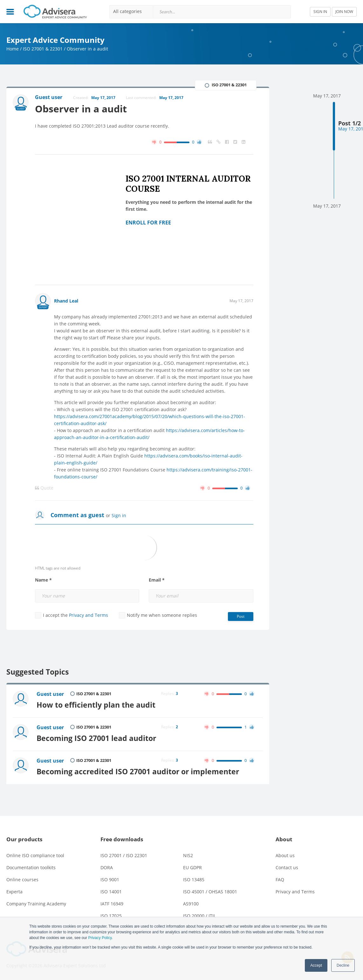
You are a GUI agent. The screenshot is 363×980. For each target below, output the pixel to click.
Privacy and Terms (89, 615)
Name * (43, 580)
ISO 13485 (194, 880)
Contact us (287, 867)
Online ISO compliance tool (35, 855)
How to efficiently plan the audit (96, 705)
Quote (44, 488)
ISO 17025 (111, 916)
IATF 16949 (112, 904)
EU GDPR (192, 867)
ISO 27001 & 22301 (43, 49)
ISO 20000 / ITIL (199, 916)
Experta (14, 892)
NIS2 (188, 855)
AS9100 (191, 904)
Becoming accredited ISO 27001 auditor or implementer (138, 772)
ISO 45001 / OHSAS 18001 (210, 892)
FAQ (280, 880)
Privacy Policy (100, 938)
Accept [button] (316, 965)
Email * (157, 580)
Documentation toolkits (31, 867)
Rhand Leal (66, 301)
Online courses (22, 880)
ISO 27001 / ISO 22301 (124, 855)
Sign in (119, 515)
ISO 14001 (111, 892)
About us (285, 855)
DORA (107, 867)
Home (13, 49)
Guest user (50, 694)
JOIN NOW (344, 12)
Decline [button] (343, 965)
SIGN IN (320, 12)
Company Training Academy (36, 904)
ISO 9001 (110, 880)
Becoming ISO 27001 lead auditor (96, 738)
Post (241, 616)
